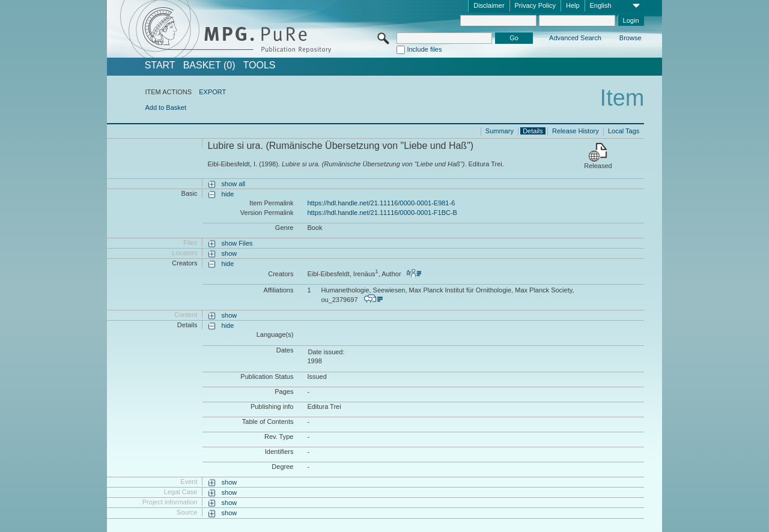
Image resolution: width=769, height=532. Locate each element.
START (160, 65)
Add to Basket (166, 107)
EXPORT (212, 92)
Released (598, 166)
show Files (237, 243)
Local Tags (624, 131)
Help (573, 5)
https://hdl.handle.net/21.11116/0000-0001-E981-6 (381, 203)
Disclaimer (489, 5)
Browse (631, 38)
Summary (500, 131)
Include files (424, 49)
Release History (576, 131)
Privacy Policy (535, 5)
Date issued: (326, 352)
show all (234, 184)
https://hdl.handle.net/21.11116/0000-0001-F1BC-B (382, 213)
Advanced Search (575, 38)
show (229, 253)
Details (533, 131)
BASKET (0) (209, 65)
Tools (260, 65)
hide (228, 194)
